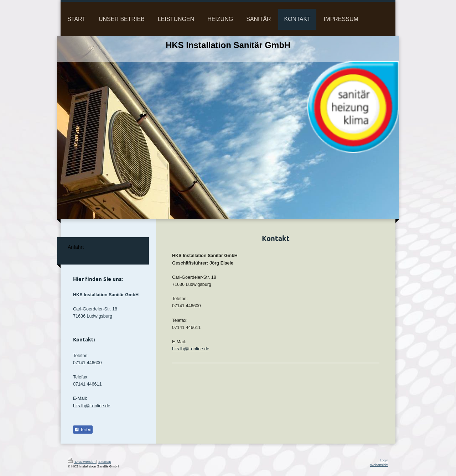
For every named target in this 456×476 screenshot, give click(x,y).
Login (384, 460)
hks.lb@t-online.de (191, 349)
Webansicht (379, 465)
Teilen (83, 430)
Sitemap (105, 462)
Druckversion (82, 462)
